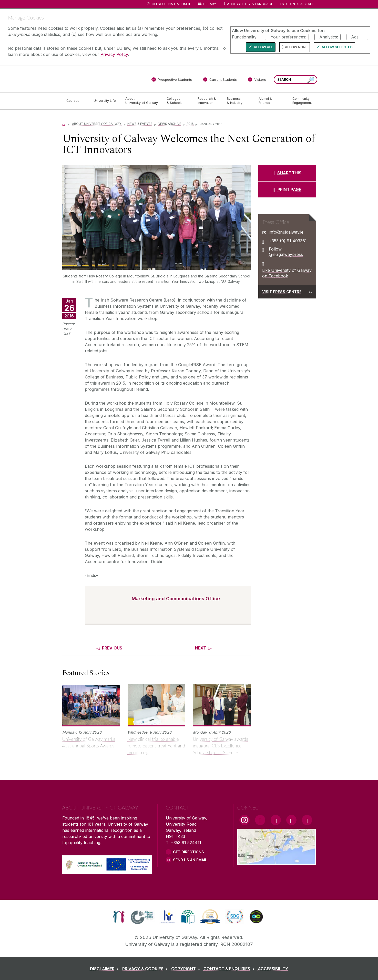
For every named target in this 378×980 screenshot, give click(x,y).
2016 (190, 124)
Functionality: (245, 37)
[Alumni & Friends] (271, 101)
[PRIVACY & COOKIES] (146, 969)
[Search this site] (311, 80)
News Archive (170, 124)
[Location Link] (277, 862)
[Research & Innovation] (208, 101)
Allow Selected (337, 47)
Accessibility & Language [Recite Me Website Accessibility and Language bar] (248, 4)
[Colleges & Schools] (178, 101)
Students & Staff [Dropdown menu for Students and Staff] (298, 4)
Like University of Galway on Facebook (287, 273)
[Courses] (76, 101)
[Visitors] (257, 81)
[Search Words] (295, 79)
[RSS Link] (307, 820)
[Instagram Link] (244, 820)
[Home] (64, 124)
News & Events (140, 124)
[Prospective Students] (172, 81)
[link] (119, 917)
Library (210, 4)
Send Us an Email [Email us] (190, 860)
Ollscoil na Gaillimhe (171, 4)
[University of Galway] (99, 79)
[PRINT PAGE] (287, 189)
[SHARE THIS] (287, 173)
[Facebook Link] (260, 820)
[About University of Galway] (142, 101)
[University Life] (105, 101)
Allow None (296, 47)
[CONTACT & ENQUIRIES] (230, 969)
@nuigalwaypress (286, 254)
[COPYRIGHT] (187, 969)
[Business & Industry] (239, 101)
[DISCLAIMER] (105, 969)
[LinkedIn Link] (291, 820)
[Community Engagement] (302, 101)
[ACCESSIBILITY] (273, 969)
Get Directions (188, 852)
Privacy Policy (114, 54)
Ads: (355, 37)
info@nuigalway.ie (286, 232)
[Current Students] (220, 81)
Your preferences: (288, 37)
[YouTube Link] (276, 820)
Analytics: (329, 37)
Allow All (263, 47)
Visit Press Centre (282, 292)
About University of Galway (97, 124)
